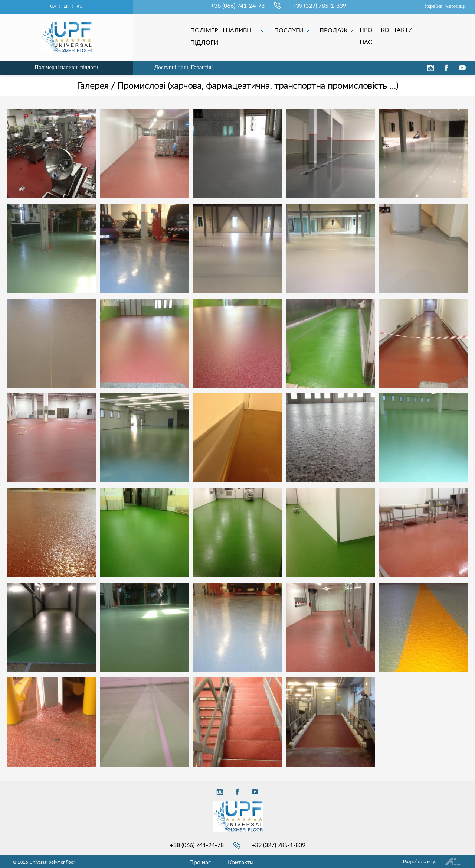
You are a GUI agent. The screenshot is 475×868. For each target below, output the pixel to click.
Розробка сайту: (420, 862)
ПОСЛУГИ (342, 30)
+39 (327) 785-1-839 (319, 5)
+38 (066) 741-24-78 (238, 5)
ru (80, 6)
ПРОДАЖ (387, 30)
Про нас (200, 862)
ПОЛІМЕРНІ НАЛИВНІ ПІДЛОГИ (275, 31)
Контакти (241, 862)
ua (53, 6)
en (66, 6)
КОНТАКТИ (450, 30)
